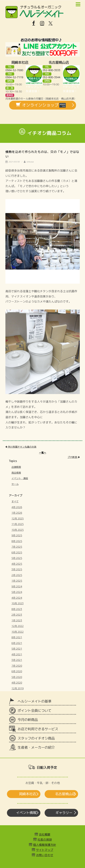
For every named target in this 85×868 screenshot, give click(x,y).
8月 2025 (17, 541)
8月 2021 (17, 637)
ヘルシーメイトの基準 (34, 701)
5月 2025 (17, 558)
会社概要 (45, 834)
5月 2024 (17, 592)
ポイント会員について (34, 711)
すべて (15, 501)
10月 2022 (18, 632)
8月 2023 (17, 609)
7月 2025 (17, 547)
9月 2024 (17, 586)
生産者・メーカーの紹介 (36, 747)
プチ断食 (74, 457)
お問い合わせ (45, 855)
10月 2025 (18, 530)
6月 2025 (17, 552)
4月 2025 (17, 564)
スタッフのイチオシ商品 (36, 738)
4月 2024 (17, 598)
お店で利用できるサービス (38, 729)
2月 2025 (17, 575)
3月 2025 (17, 569)
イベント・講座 (20, 478)
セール (15, 484)
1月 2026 (17, 513)
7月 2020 (17, 666)
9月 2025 (17, 535)
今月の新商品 (28, 720)
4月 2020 (17, 683)
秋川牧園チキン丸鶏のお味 (21, 447)
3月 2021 (17, 660)
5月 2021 (17, 649)
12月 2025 (18, 519)
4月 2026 (17, 507)
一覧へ (43, 453)
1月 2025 (17, 581)
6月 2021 (17, 643)
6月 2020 (17, 671)
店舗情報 (16, 467)
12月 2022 (18, 626)
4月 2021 (17, 654)
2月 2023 (17, 615)
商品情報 (16, 473)
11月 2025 (18, 524)
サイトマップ (45, 850)
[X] (51, 23)
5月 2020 (17, 677)
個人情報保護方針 (45, 845)
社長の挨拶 (45, 840)
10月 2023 (18, 603)
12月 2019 (18, 688)
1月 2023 (17, 620)
